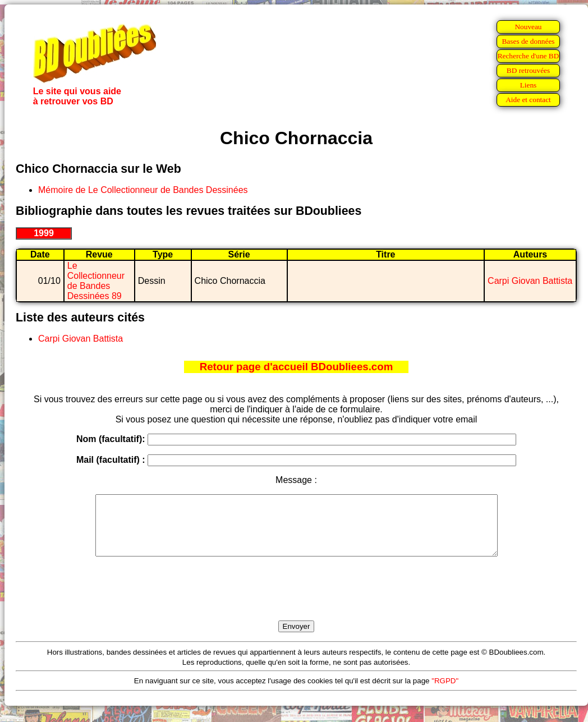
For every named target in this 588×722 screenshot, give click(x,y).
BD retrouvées (528, 70)
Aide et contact (528, 100)
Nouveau (528, 27)
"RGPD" (445, 693)
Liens (529, 85)
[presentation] (296, 601)
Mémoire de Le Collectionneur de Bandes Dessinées (143, 190)
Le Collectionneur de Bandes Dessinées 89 (96, 281)
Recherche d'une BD (529, 56)
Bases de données (528, 41)
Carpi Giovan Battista (530, 281)
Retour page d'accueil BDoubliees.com (296, 367)
